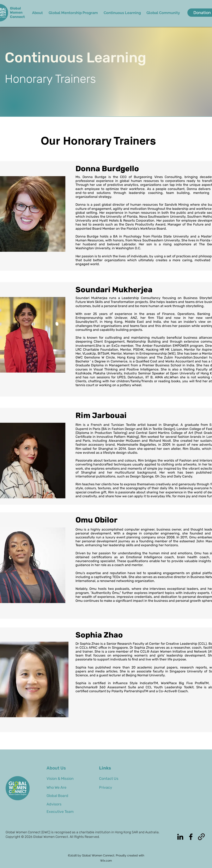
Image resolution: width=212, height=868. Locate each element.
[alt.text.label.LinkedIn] (180, 837)
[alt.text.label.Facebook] (191, 837)
